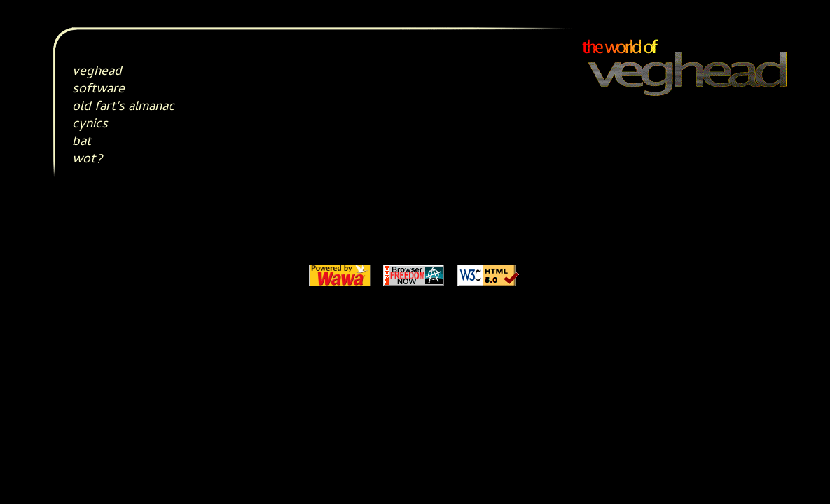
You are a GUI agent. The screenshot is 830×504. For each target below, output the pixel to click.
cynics (90, 125)
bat (82, 142)
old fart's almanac (123, 107)
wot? (87, 160)
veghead (97, 72)
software (98, 90)
